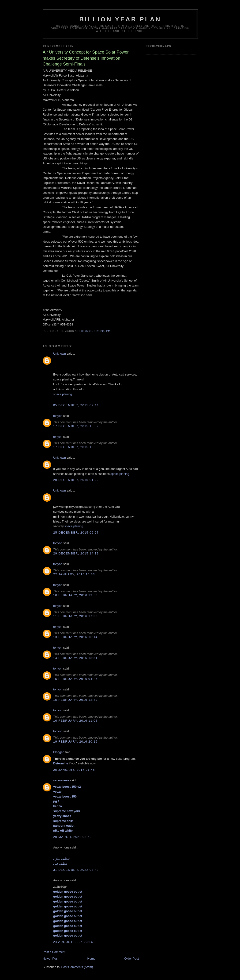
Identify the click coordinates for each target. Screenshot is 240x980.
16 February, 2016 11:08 (75, 721)
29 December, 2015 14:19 (76, 553)
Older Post (132, 959)
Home (92, 959)
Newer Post (51, 959)
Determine (61, 763)
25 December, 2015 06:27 (76, 533)
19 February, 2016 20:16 (75, 742)
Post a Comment (54, 952)
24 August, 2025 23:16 (73, 942)
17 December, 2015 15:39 (76, 426)
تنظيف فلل (60, 864)
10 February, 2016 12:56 (75, 595)
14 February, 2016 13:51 (75, 658)
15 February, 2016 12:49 (75, 700)
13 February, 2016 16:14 (75, 637)
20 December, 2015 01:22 (76, 480)
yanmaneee (61, 780)
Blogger (58, 752)
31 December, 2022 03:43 (76, 870)
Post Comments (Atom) (77, 967)
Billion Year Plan (120, 19)
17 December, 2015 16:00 (76, 447)
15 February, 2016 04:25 (75, 679)
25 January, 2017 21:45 (74, 770)
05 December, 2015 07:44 (76, 405)
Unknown (60, 354)
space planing (63, 394)
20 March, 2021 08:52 (72, 837)
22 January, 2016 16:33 (74, 574)
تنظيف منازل (61, 859)
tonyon (58, 416)
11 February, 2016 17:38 (75, 616)
